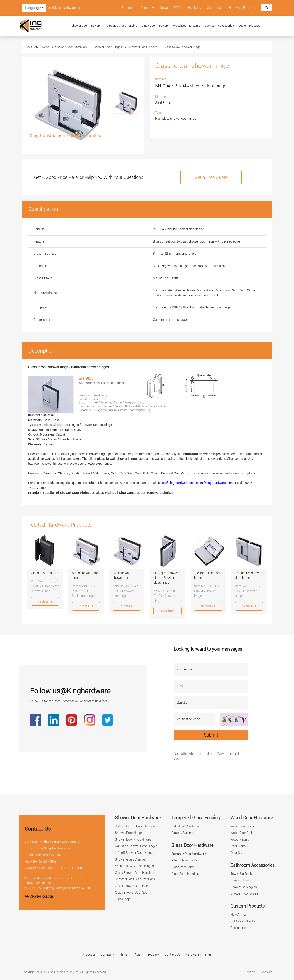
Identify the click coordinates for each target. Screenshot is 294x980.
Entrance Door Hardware (189, 854)
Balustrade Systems (185, 826)
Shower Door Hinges (108, 47)
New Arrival (238, 915)
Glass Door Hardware (155, 26)
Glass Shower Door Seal (132, 893)
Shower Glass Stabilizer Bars (135, 879)
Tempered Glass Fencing (121, 26)
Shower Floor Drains (245, 894)
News (164, 8)
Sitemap (267, 972)
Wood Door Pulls (242, 833)
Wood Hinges (240, 840)
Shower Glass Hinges (143, 47)
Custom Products (249, 26)
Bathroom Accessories (219, 26)
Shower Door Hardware (86, 26)
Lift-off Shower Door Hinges (135, 853)
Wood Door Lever (242, 826)
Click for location (39, 897)
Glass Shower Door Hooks (133, 886)
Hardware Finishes (242, 8)
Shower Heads (241, 880)
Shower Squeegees (244, 887)
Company (147, 8)
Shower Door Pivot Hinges (133, 840)
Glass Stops (123, 899)
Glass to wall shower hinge (182, 47)
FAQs (178, 8)
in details (45, 601)
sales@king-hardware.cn (62, 8)
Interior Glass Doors (185, 860)
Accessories (239, 928)
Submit (211, 735)
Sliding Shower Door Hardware (136, 826)
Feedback (194, 8)
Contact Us (215, 8)
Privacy (250, 972)
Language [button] (33, 8)
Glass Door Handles (185, 874)
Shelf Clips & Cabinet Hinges (134, 866)
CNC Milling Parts (243, 921)
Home (45, 47)
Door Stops (238, 853)
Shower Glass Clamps (130, 860)
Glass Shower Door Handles (134, 873)
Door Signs (238, 846)
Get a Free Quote (211, 177)
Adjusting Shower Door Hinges (136, 846)
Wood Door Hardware (187, 26)
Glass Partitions (182, 867)
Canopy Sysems (182, 833)
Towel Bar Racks (242, 874)
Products (128, 8)
